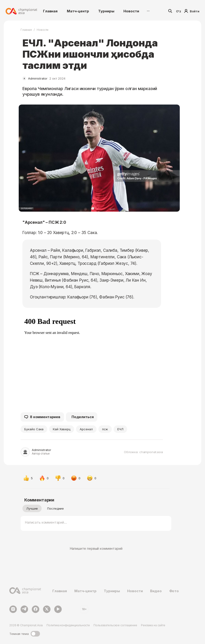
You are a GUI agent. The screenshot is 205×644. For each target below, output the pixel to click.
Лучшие (32, 508)
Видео (156, 591)
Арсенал (86, 429)
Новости (131, 11)
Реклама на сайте (153, 625)
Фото (174, 591)
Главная (50, 11)
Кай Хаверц (61, 429)
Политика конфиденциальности (68, 625)
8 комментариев (42, 417)
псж (105, 429)
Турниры (106, 11)
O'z (179, 11)
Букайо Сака (34, 429)
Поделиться (83, 417)
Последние (56, 508)
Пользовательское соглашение (115, 625)
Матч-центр (78, 11)
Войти (192, 11)
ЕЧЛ (120, 429)
